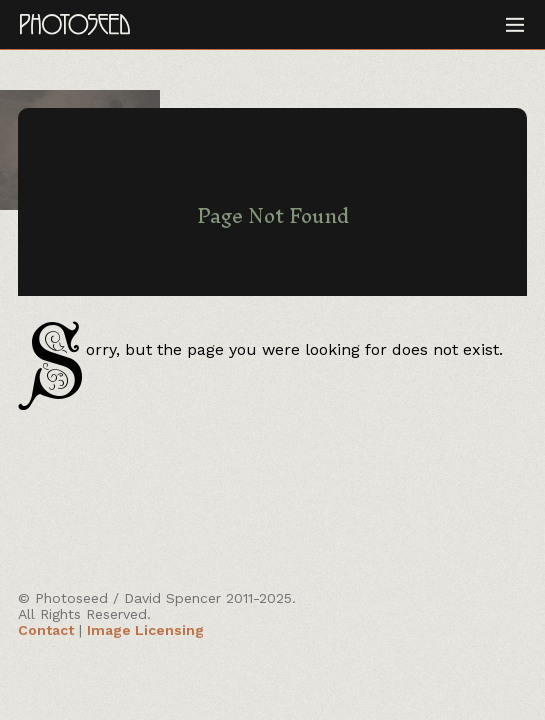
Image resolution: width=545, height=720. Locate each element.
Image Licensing (145, 630)
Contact (46, 630)
